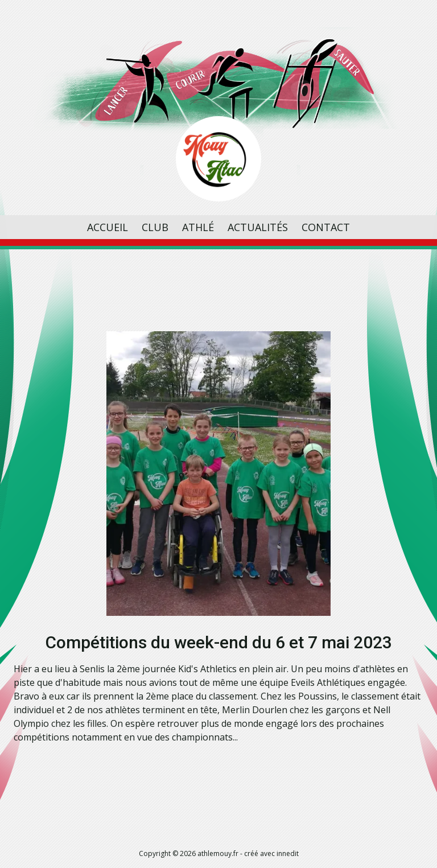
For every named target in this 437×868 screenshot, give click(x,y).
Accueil (108, 227)
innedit (288, 853)
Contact (326, 227)
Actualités (258, 227)
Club (155, 227)
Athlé (198, 227)
